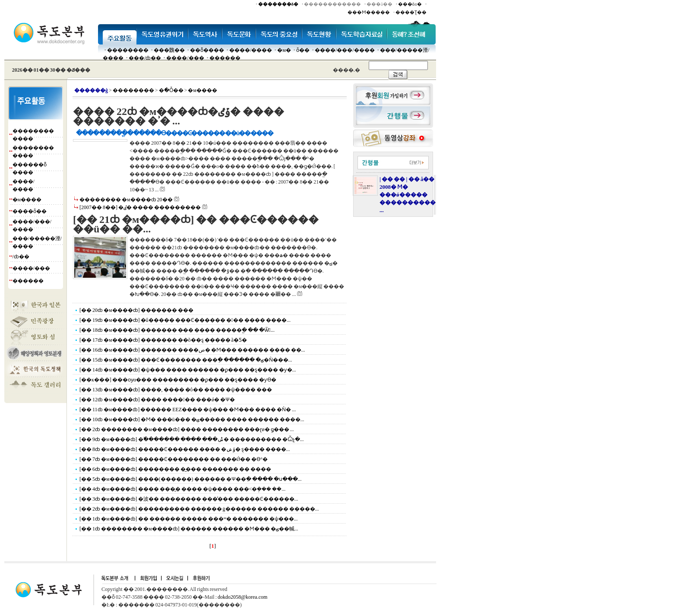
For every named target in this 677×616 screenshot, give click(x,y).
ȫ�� (303, 50)
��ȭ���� (207, 50)
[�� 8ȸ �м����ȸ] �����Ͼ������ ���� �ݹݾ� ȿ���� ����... (185, 449)
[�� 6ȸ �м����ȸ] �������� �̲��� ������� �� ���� (175, 469)
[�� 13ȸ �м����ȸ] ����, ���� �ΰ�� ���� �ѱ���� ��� (176, 390)
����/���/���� (345, 50)
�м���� (27, 200)
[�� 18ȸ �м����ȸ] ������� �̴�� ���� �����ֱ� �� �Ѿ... (177, 330)
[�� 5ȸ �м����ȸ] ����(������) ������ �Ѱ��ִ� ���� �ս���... (191, 479)
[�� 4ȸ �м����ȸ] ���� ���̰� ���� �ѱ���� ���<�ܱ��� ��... (182, 489)
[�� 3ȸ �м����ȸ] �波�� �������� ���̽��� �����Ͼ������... (189, 499)
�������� (128, 50)
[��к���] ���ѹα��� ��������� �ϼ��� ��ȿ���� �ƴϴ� (178, 380)
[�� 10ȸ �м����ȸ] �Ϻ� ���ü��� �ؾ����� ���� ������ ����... (192, 419)
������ (225, 58)
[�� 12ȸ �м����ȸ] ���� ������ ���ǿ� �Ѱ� (157, 400)
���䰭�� (169, 50)
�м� (284, 50)
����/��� (185, 58)
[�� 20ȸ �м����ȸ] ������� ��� (136, 310)
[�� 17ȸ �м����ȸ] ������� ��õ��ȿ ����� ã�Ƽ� (163, 340)
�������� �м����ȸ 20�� (126, 200)
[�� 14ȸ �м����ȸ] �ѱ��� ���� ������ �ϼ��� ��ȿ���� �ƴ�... (188, 370)
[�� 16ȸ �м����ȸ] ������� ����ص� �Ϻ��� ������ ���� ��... (192, 350)
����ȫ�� (30, 211)
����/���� (251, 50)
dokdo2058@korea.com (242, 597)
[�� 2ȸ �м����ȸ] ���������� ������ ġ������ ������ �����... (199, 509)
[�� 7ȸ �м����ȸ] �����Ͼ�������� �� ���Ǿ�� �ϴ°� (174, 459)
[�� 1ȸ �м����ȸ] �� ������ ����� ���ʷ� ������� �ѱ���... (189, 519)
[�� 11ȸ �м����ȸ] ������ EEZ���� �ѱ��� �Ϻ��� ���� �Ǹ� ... (188, 410)
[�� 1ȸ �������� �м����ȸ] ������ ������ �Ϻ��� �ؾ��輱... (189, 529)
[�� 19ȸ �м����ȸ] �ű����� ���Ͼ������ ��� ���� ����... (185, 320)
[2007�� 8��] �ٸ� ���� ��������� (140, 207)
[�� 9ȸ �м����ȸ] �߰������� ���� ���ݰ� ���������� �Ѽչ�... (192, 439)
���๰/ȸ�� (145, 58)
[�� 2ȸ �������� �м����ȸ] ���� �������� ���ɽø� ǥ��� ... (187, 429)
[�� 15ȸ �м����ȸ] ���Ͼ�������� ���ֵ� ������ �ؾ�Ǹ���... (186, 360)
